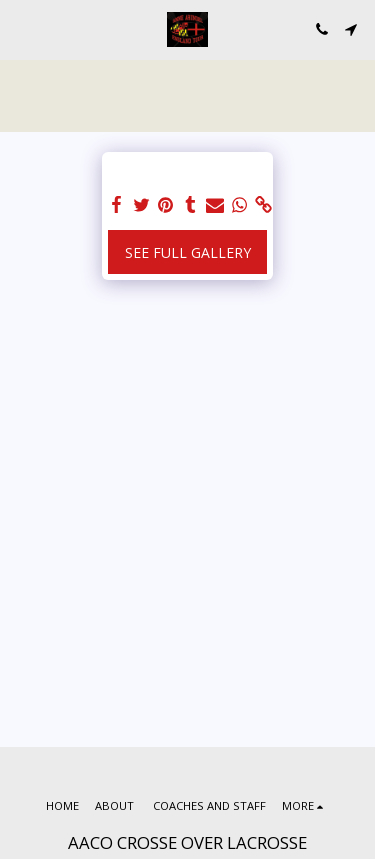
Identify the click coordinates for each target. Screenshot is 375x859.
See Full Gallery (188, 252)
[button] (22, 28)
